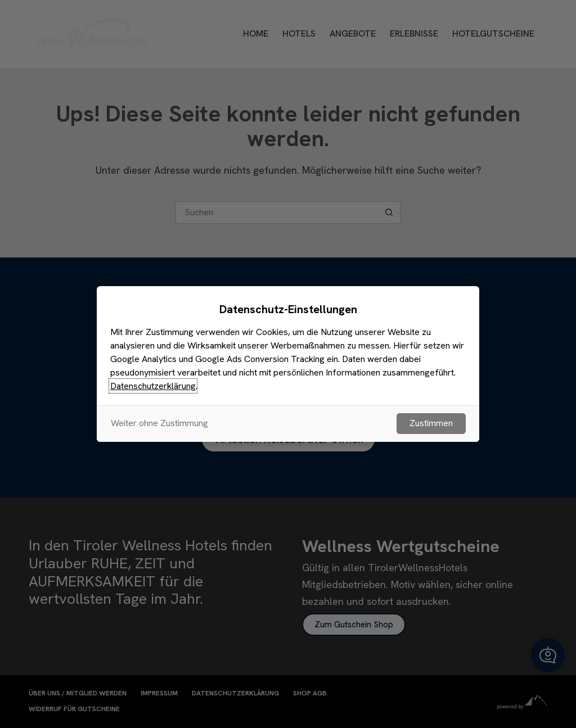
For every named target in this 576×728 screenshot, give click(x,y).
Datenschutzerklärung (153, 386)
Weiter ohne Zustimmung (159, 423)
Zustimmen (431, 423)
